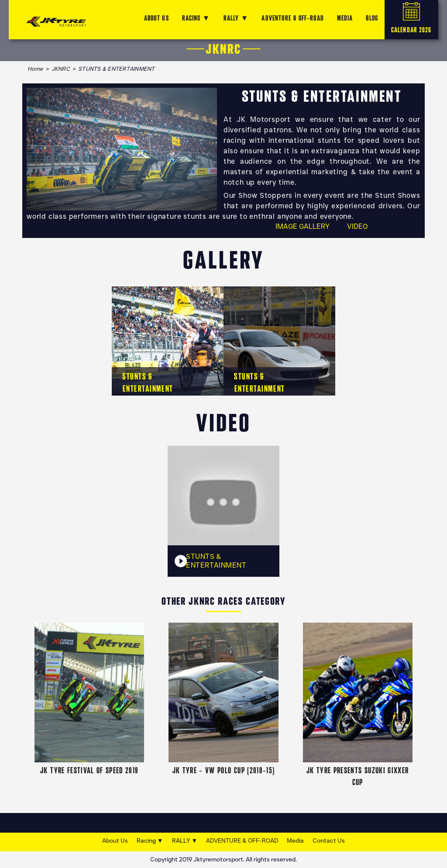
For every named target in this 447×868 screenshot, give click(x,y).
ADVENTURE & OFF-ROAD (292, 18)
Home (35, 69)
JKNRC (61, 69)
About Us (115, 841)
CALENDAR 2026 (411, 18)
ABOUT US (156, 18)
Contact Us (329, 841)
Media (295, 841)
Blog (372, 18)
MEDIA (345, 18)
